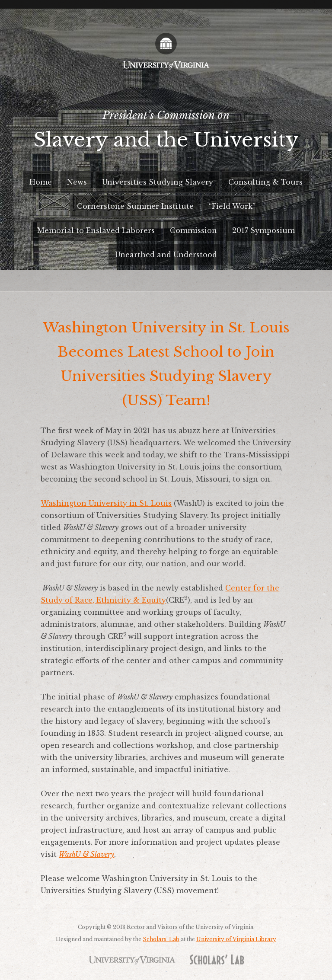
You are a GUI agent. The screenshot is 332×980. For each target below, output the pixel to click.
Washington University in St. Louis (106, 503)
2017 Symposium (263, 230)
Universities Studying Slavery (158, 182)
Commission (193, 230)
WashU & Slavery (86, 854)
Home (41, 182)
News (77, 182)
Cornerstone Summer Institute (135, 206)
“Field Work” (232, 206)
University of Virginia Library (236, 939)
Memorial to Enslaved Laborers (96, 230)
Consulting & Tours (265, 182)
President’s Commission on (166, 133)
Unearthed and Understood (166, 255)
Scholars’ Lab (161, 939)
